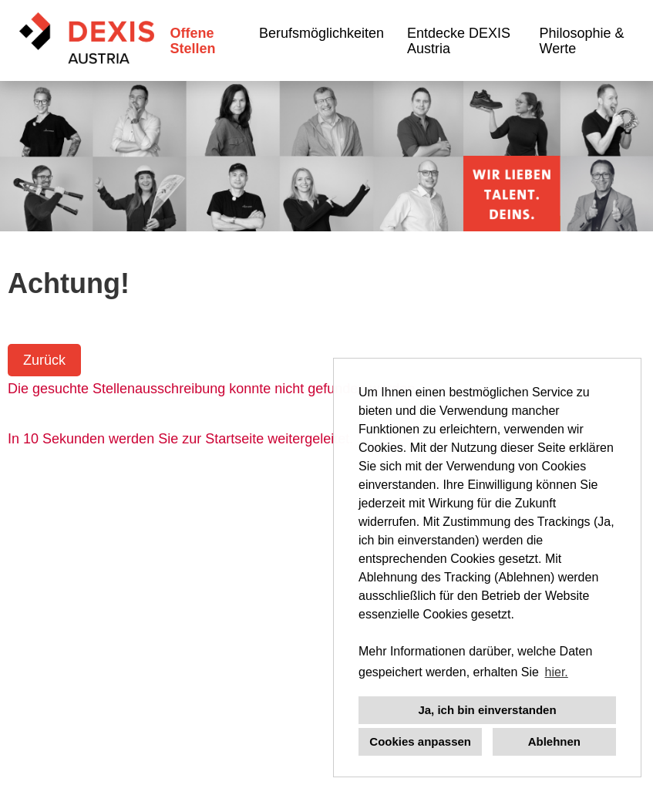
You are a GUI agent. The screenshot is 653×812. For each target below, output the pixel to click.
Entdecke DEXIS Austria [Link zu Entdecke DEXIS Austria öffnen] (459, 41)
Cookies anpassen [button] (420, 741)
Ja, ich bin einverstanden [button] (487, 710)
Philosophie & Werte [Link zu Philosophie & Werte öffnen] (582, 41)
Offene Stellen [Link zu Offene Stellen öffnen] (192, 41)
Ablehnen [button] (554, 741)
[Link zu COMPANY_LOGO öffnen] (87, 40)
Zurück (44, 360)
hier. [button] (557, 672)
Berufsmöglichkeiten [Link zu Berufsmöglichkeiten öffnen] (321, 33)
